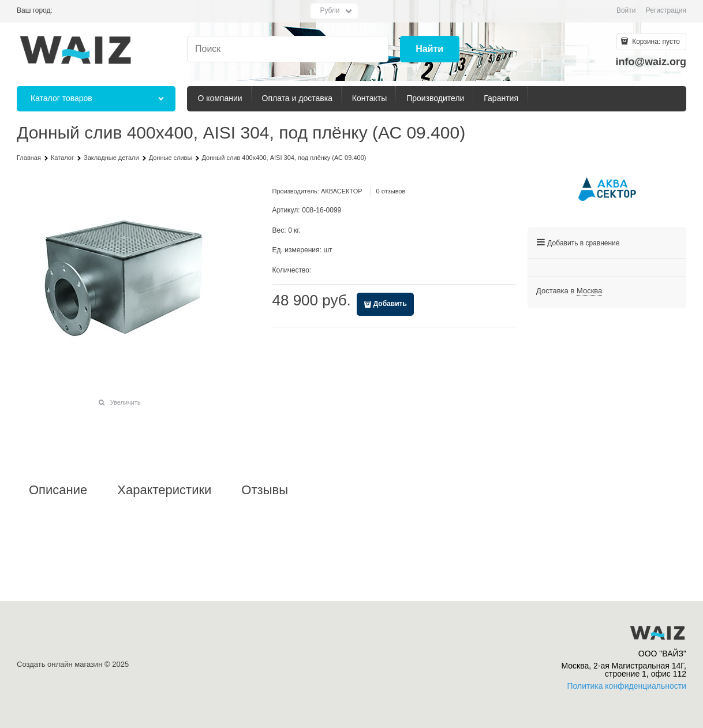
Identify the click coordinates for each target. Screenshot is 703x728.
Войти (626, 10)
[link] (589, 291)
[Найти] (430, 49)
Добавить (390, 304)
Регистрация (666, 10)
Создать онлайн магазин (59, 664)
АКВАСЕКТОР (342, 191)
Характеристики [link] (164, 490)
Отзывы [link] (265, 490)
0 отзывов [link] (391, 191)
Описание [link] (58, 490)
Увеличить (126, 402)
